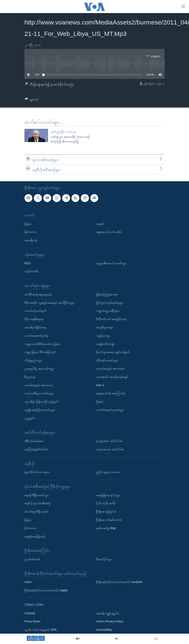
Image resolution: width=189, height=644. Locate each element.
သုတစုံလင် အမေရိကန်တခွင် (112, 377)
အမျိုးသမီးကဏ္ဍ (105, 344)
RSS (27, 263)
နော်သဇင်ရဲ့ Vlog (106, 528)
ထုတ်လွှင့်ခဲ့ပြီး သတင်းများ (64, 132)
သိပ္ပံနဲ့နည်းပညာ (33, 360)
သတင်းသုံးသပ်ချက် (36, 311)
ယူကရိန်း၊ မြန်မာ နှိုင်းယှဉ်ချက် (41, 402)
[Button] (31, 100)
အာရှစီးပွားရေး (105, 327)
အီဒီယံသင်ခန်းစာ (34, 441)
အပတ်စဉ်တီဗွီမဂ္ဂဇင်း (36, 512)
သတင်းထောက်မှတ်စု (36, 336)
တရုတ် (100, 224)
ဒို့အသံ (100, 402)
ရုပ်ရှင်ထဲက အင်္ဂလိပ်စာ (109, 441)
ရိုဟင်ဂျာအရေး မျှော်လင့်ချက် (113, 352)
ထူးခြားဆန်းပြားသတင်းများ (40, 410)
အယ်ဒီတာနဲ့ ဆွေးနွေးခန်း (38, 294)
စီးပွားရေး (30, 377)
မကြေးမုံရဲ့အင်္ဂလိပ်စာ (36, 449)
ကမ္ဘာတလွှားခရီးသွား (108, 311)
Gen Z (100, 385)
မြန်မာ (28, 224)
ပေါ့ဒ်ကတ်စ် (31, 271)
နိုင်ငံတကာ (31, 232)
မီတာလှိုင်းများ (104, 559)
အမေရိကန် (31, 240)
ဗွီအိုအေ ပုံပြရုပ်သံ (106, 512)
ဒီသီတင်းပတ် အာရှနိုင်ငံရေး (111, 319)
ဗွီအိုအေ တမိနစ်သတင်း (109, 520)
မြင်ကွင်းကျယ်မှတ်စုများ (110, 303)
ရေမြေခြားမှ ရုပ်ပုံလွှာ (108, 495)
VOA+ (28, 582)
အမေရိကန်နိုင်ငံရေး (36, 327)
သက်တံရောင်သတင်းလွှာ (110, 410)
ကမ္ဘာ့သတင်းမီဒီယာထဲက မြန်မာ (42, 344)
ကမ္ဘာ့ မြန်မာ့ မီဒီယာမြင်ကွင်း (41, 352)
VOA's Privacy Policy (110, 622)
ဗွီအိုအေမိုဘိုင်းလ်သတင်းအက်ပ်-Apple (46, 590)
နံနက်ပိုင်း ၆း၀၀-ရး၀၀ (37, 472)
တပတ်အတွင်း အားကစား (39, 385)
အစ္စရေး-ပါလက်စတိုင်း (109, 232)
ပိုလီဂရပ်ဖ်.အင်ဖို (106, 503)
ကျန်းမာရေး (103, 336)
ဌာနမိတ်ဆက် (32, 559)
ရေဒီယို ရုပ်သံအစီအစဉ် (38, 503)
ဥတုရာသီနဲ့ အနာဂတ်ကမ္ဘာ (39, 369)
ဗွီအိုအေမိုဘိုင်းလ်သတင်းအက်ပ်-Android (119, 582)
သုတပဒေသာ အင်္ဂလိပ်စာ (110, 449)
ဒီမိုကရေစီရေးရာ (34, 319)
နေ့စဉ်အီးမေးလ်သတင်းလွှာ (111, 263)
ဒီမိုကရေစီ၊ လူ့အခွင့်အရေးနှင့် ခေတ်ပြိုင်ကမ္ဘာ (49, 303)
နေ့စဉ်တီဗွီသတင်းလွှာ (37, 495)
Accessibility (104, 630)
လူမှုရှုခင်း (30, 418)
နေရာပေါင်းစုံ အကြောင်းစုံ (111, 393)
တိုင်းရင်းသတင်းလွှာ (107, 360)
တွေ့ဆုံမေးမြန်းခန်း (35, 536)
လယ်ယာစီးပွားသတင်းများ (39, 393)
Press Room (32, 622)
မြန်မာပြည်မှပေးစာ (107, 294)
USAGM (30, 613)
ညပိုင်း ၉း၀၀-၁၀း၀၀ (108, 472)
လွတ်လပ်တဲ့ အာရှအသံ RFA (41, 630)
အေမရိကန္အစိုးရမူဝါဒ (108, 613)
